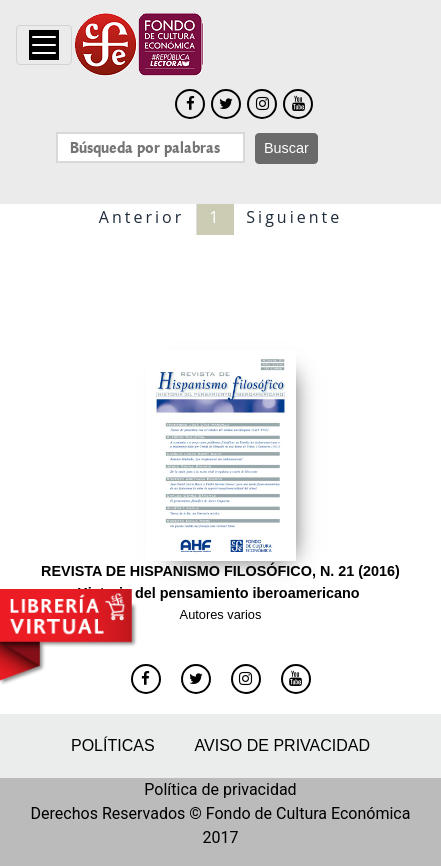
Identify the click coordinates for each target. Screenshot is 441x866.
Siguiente (294, 217)
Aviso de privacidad (282, 745)
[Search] (150, 147)
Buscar (286, 148)
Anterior (141, 217)
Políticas (113, 745)
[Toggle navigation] (44, 45)
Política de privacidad (220, 789)
